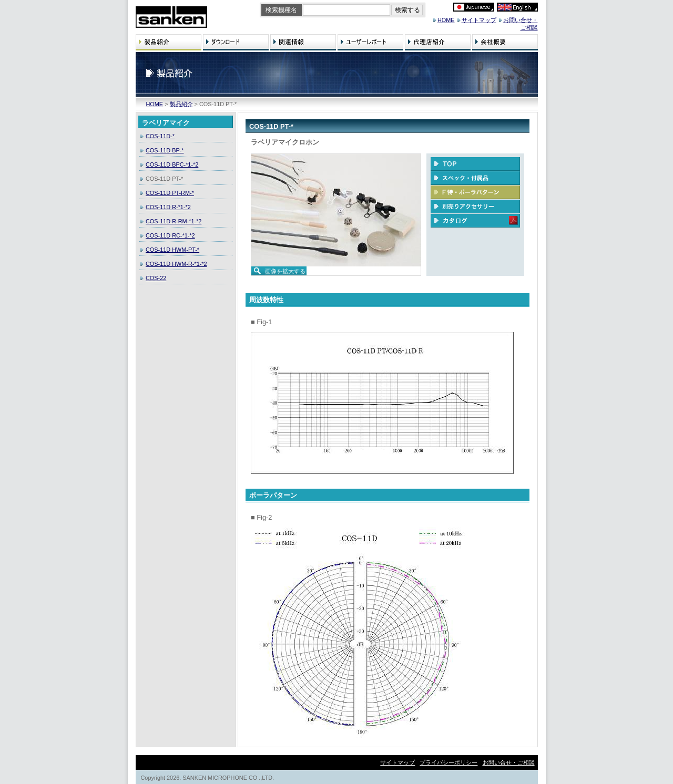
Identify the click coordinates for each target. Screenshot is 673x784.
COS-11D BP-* (165, 150)
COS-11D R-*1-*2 (168, 207)
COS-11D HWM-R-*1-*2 (176, 264)
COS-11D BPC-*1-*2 (172, 164)
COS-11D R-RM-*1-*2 (174, 221)
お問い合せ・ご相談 (509, 762)
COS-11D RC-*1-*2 (170, 235)
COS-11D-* (160, 136)
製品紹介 (181, 104)
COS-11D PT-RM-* (170, 193)
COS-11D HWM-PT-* (172, 250)
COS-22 (156, 278)
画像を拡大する (285, 271)
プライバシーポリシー (448, 762)
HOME (446, 20)
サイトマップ (479, 20)
